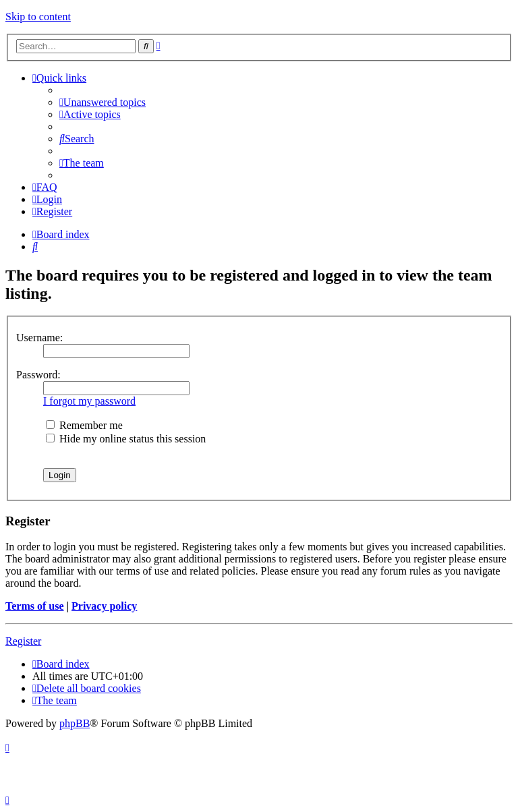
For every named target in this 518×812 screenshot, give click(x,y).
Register (23, 641)
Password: (38, 375)
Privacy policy (104, 606)
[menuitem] (103, 102)
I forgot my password (89, 401)
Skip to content (38, 17)
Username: (39, 338)
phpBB (75, 723)
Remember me (84, 425)
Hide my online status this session (126, 439)
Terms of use (35, 606)
